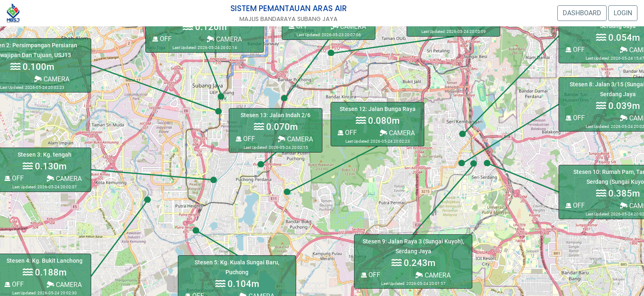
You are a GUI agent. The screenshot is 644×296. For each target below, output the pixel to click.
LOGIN (623, 13)
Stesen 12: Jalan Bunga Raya (378, 109)
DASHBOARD (582, 13)
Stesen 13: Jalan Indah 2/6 (276, 115)
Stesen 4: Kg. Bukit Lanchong (45, 261)
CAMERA (296, 139)
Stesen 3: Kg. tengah (45, 155)
